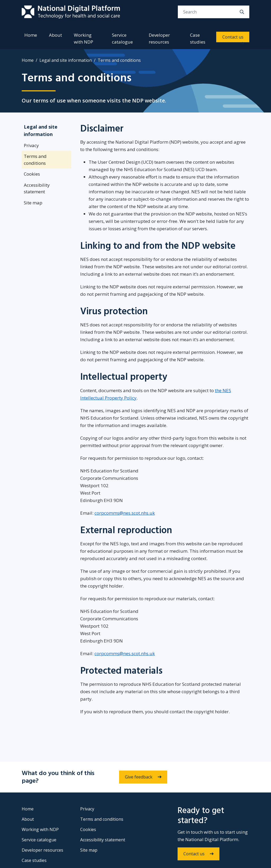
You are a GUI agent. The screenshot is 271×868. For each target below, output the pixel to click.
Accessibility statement (37, 188)
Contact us (233, 37)
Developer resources (159, 38)
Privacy (31, 145)
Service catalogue (122, 38)
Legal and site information (66, 60)
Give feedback (139, 777)
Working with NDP (83, 38)
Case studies (198, 38)
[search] (242, 12)
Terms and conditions (35, 160)
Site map (33, 203)
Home (31, 35)
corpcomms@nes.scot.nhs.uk (125, 513)
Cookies (32, 174)
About (55, 35)
